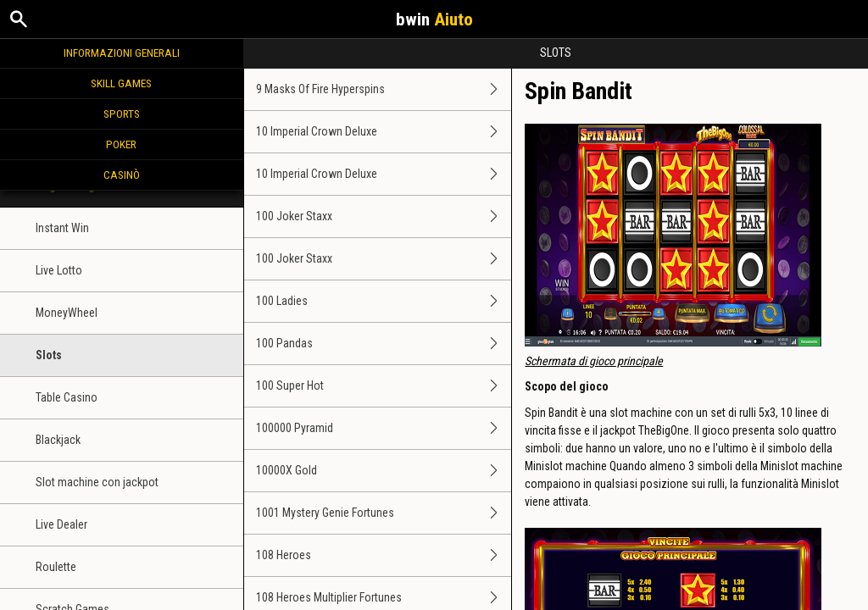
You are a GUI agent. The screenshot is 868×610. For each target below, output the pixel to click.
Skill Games (121, 83)
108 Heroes (384, 555)
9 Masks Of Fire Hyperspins (384, 89)
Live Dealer (61, 524)
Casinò (122, 175)
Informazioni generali (122, 53)
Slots (49, 355)
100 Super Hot (384, 386)
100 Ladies (384, 301)
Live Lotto (59, 270)
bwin (434, 19)
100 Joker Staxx (384, 216)
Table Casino (67, 397)
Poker (121, 144)
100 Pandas (384, 344)
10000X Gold (384, 471)
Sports (122, 114)
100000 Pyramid (384, 428)
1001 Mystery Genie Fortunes (384, 513)
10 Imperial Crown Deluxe (384, 132)
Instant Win (62, 228)
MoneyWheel (67, 313)
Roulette (56, 567)
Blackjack (58, 440)
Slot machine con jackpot (97, 482)
